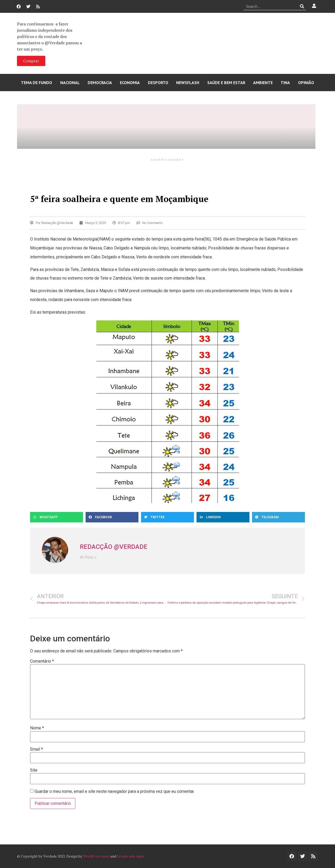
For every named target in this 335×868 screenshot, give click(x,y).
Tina (285, 83)
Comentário (42, 661)
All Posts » (88, 557)
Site (34, 770)
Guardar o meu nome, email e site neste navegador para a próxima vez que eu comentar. (115, 791)
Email (37, 749)
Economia (130, 83)
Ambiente (263, 83)
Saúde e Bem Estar (226, 83)
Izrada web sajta (130, 856)
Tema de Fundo (37, 83)
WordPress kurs (96, 856)
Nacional (70, 83)
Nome (37, 728)
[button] (57, 517)
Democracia (100, 83)
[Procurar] (302, 6)
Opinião (306, 83)
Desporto (158, 83)
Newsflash (188, 83)
